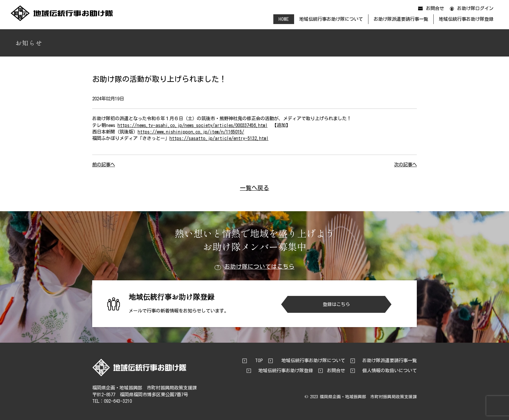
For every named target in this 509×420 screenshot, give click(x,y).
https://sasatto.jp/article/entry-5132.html (219, 138)
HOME (284, 19)
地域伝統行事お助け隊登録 (466, 19)
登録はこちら (336, 304)
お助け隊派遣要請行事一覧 (401, 19)
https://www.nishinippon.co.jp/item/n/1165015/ (191, 132)
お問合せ (435, 8)
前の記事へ (104, 165)
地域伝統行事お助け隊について (331, 19)
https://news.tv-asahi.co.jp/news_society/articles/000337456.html (192, 125)
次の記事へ (405, 165)
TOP (259, 361)
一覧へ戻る (255, 188)
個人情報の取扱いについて (390, 371)
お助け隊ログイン (475, 8)
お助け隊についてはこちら (255, 267)
